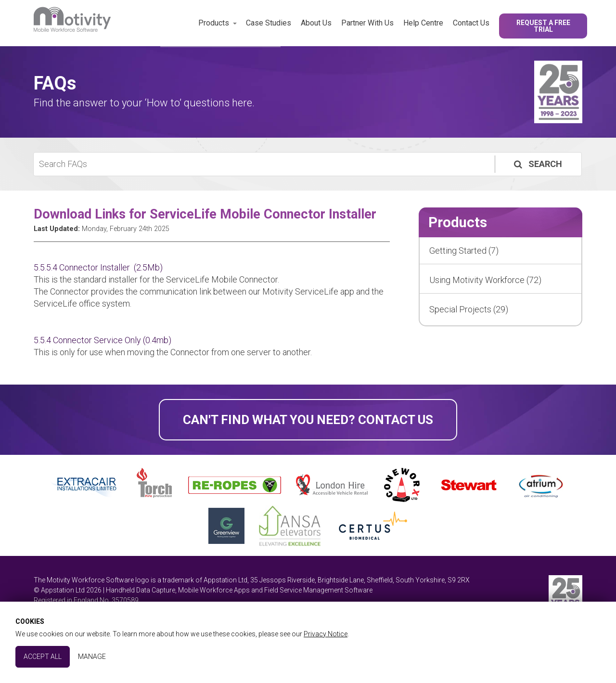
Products (214, 23)
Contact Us (471, 23)
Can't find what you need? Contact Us (308, 420)
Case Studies (269, 23)
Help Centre (423, 23)
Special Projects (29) (469, 309)
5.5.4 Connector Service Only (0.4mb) (103, 340)
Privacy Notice (326, 634)
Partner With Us (367, 23)
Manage (92, 657)
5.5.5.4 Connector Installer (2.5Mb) (98, 267)
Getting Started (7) (464, 251)
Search (537, 164)
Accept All (43, 657)
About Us (316, 23)
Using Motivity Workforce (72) (485, 280)
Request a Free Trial (543, 26)
